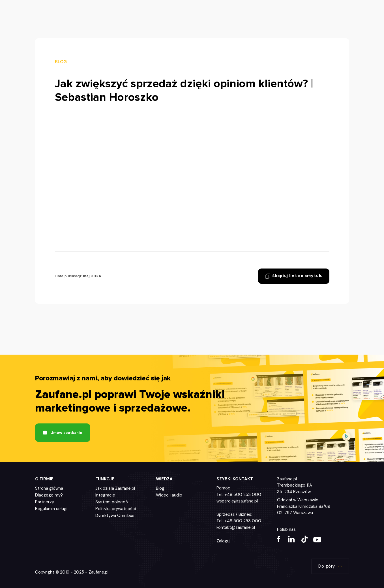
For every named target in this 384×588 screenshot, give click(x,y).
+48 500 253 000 (243, 495)
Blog (160, 489)
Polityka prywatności (116, 509)
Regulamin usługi (51, 509)
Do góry (330, 567)
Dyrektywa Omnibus (115, 516)
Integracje (105, 496)
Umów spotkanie (63, 433)
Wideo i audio (169, 496)
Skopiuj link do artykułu (293, 276)
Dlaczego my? (49, 496)
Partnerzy (45, 502)
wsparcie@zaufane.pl (237, 502)
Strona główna (49, 489)
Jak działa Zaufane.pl (115, 489)
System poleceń (112, 502)
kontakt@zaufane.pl (236, 528)
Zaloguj (223, 542)
